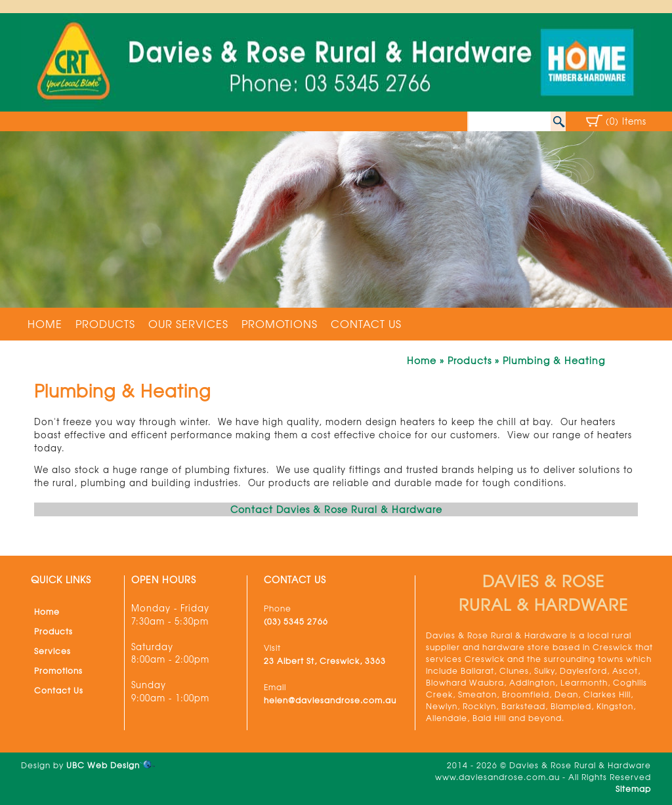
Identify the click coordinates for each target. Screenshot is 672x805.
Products (105, 323)
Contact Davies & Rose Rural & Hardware (336, 509)
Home (45, 323)
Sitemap (633, 789)
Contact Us (366, 323)
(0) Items (626, 121)
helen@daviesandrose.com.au (330, 700)
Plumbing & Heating (554, 360)
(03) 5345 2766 (296, 621)
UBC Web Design (103, 765)
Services (52, 651)
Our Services (188, 323)
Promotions (280, 323)
